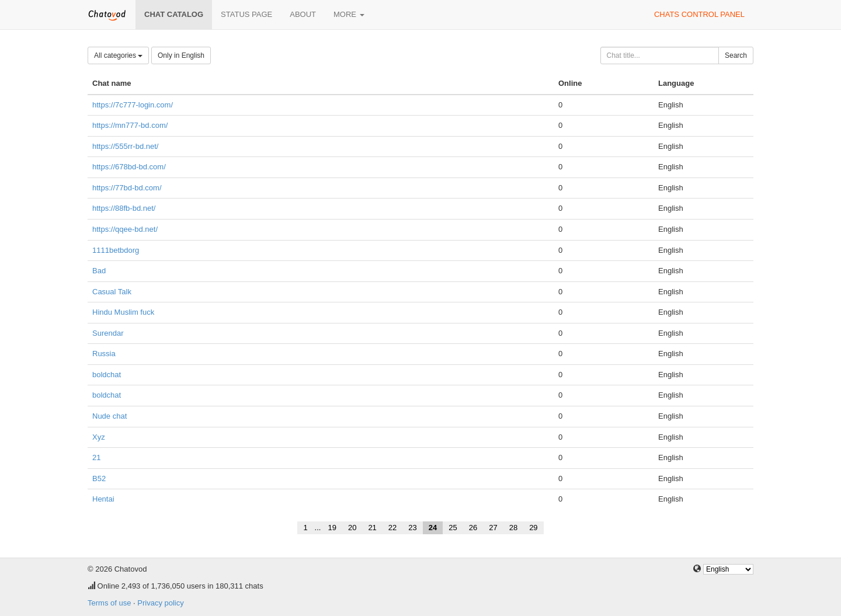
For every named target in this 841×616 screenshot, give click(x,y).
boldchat (107, 375)
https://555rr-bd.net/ (125, 146)
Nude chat (110, 416)
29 (533, 528)
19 (332, 528)
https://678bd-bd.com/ (129, 167)
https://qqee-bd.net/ (125, 229)
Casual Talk (112, 292)
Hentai (103, 499)
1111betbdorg (116, 250)
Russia (104, 354)
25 (453, 528)
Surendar (108, 333)
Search (736, 55)
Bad (99, 271)
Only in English (181, 55)
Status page (246, 14)
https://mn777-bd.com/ (130, 125)
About (303, 14)
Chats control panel (699, 14)
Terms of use (109, 603)
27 (493, 528)
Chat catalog (174, 14)
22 (392, 528)
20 (352, 528)
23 (412, 528)
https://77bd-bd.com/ (127, 188)
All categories (118, 55)
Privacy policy (160, 603)
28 (513, 528)
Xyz (99, 437)
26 (473, 528)
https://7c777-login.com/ (133, 105)
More (349, 14)
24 (433, 528)
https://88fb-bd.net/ (124, 208)
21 (96, 457)
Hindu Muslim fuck (123, 312)
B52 (99, 478)
